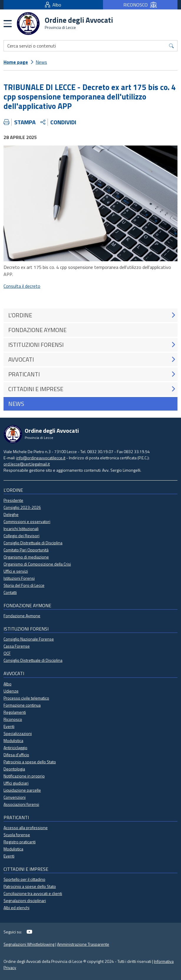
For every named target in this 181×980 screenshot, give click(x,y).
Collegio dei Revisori (21, 536)
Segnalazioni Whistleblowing (29, 944)
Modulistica (13, 740)
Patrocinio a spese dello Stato (30, 762)
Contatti (10, 592)
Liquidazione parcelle (22, 790)
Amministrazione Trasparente (83, 944)
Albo (53, 5)
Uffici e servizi (16, 571)
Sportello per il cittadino (24, 879)
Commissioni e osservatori (27, 521)
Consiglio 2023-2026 (22, 507)
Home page (16, 62)
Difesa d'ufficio (16, 755)
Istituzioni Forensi (19, 578)
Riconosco (13, 719)
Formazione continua (22, 705)
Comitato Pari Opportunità (26, 550)
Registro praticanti (20, 842)
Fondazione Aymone (22, 616)
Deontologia (14, 769)
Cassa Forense (17, 646)
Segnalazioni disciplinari (25, 900)
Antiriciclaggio (15, 748)
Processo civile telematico (26, 698)
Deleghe (11, 514)
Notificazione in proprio (24, 776)
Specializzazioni (18, 733)
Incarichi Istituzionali (21, 529)
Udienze (11, 691)
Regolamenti (15, 712)
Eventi (9, 726)
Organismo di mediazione (26, 557)
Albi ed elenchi (16, 908)
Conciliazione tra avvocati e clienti (33, 893)
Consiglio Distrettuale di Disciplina (33, 543)
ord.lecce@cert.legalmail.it (27, 464)
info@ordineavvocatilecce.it (41, 458)
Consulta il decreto (22, 286)
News (41, 62)
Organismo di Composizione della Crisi (37, 564)
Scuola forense (17, 835)
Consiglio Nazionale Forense (29, 639)
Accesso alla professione (26, 828)
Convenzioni (15, 797)
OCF (7, 653)
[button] (173, 315)
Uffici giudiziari (16, 783)
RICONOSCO (140, 5)
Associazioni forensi (21, 804)
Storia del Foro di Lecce (24, 585)
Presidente (13, 500)
